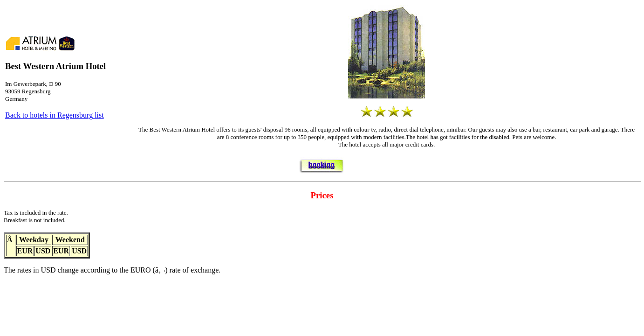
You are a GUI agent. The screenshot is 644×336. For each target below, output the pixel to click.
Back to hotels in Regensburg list (55, 115)
